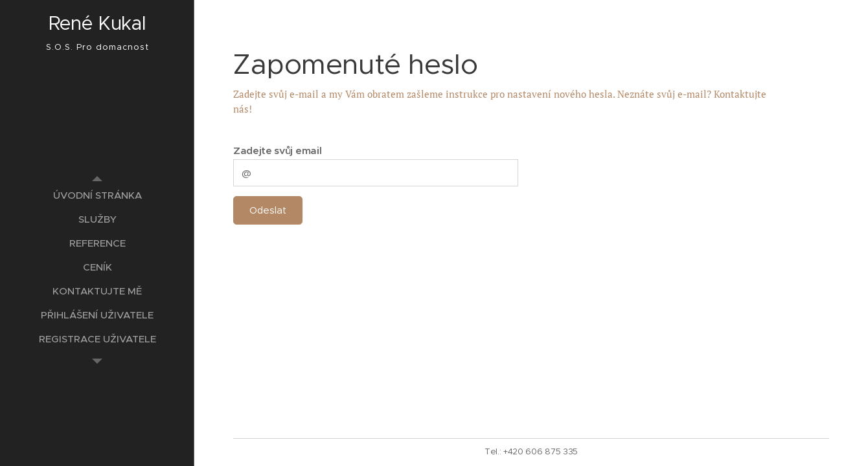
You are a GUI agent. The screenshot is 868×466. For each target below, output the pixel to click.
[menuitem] (97, 195)
